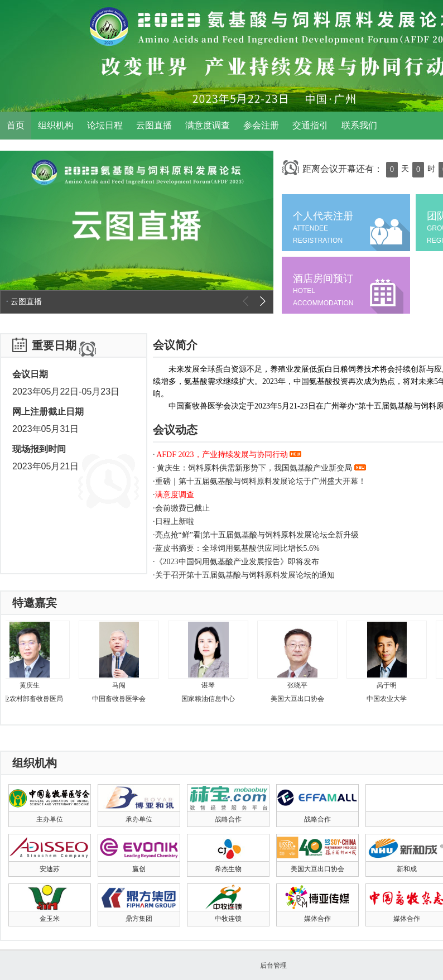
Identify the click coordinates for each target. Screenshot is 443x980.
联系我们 (359, 125)
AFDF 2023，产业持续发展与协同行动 (228, 455)
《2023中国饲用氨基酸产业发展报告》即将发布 (237, 562)
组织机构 (56, 125)
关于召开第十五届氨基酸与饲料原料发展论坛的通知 (245, 575)
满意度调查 (208, 125)
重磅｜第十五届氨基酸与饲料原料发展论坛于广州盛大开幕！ (261, 481)
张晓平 (300, 685)
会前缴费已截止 (182, 508)
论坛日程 (105, 125)
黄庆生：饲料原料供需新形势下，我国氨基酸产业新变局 (261, 468)
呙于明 (389, 685)
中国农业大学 (389, 699)
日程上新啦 (175, 522)
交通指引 (310, 125)
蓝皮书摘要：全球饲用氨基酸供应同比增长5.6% (237, 548)
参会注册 (261, 125)
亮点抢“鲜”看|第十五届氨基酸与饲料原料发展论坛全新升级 (257, 535)
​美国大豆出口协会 (300, 699)
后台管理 (273, 965)
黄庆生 (32, 685)
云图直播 (154, 125)
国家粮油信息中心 (211, 699)
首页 (16, 125)
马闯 (122, 685)
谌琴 (211, 685)
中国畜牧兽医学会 (122, 699)
